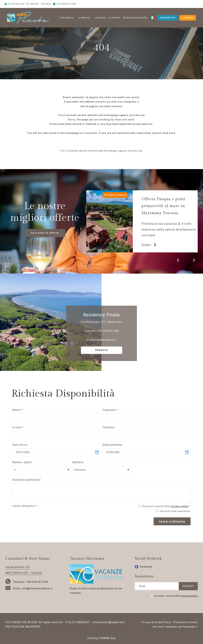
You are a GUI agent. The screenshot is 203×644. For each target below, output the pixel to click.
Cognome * (110, 410)
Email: (13, 588)
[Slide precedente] (178, 260)
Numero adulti (22, 462)
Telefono (109, 427)
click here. (169, 133)
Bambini (78, 462)
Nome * (18, 410)
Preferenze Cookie (186, 622)
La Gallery (100, 18)
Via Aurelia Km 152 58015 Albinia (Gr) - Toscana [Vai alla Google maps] (24, 570)
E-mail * (18, 427)
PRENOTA (188, 18)
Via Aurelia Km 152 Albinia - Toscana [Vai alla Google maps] (28, 4)
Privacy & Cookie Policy (156, 622)
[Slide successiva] (194, 260)
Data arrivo (20, 445)
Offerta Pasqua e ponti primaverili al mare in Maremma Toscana (163, 206)
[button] (153, 18)
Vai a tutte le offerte (45, 233)
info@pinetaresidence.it (101, 340)
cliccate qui (137, 115)
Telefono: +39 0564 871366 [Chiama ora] (27, 582)
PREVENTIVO (168, 18)
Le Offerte (115, 18)
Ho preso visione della (176, 596)
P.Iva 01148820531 (78, 622)
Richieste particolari (27, 480)
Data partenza (112, 445)
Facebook (143, 567)
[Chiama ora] (64, 4)
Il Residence (67, 18)
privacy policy (180, 506)
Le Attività (85, 18)
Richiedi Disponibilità (135, 18)
